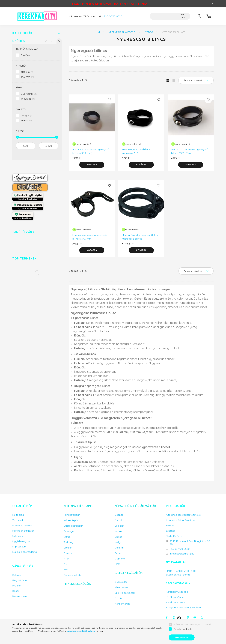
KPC (117, 564)
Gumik (118, 598)
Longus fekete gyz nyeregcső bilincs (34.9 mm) (89, 237)
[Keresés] (183, 16)
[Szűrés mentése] (46, 41)
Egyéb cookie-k (183, 629)
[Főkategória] (99, 32)
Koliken (119, 531)
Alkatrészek (121, 587)
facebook (167, 618)
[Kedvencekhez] (109, 100)
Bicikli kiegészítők (129, 573)
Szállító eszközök (125, 593)
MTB (66, 559)
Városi (67, 537)
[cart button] (209, 16)
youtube (195, 618)
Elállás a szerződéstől (25, 552)
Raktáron (26, 55)
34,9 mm (27, 77)
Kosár (16, 591)
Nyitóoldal (18, 515)
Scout (118, 553)
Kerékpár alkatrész (122, 32)
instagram (174, 618)
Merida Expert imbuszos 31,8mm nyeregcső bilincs (141, 237)
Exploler (119, 526)
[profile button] (199, 16)
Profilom (17, 586)
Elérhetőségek (174, 536)
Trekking (68, 542)
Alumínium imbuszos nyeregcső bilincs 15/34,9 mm (190, 151)
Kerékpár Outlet (175, 597)
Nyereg (148, 32)
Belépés (17, 575)
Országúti (69, 531)
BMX (66, 570)
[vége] (49, 146)
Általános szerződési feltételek (183, 515)
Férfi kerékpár (72, 515)
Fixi (65, 564)
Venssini (119, 548)
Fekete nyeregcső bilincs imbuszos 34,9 (136, 151)
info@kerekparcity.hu (182, 554)
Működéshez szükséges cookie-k (192, 624)
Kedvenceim (20, 596)
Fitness (68, 553)
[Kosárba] (92, 165)
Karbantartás (123, 604)
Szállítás (171, 531)
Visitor (118, 537)
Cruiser (68, 548)
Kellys (118, 542)
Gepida (119, 520)
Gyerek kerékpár (73, 526)
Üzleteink (18, 536)
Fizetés (170, 525)
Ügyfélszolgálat (21, 541)
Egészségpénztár (22, 525)
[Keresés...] (170, 16)
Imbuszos (28, 99)
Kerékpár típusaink (78, 506)
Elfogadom (182, 637)
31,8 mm (27, 72)
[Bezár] (213, 4)
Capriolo (120, 559)
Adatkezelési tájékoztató (180, 520)
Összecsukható (73, 575)
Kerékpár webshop (177, 592)
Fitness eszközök (77, 584)
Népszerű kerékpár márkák (135, 506)
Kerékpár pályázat (23, 531)
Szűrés (19, 41)
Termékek (18, 520)
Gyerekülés (121, 582)
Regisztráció (20, 580)
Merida (26, 120)
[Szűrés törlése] (52, 41)
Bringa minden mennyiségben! (184, 607)
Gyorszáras (29, 94)
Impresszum (19, 547)
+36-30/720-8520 (112, 16)
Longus (27, 115)
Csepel (119, 515)
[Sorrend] (196, 80)
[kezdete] (26, 146)
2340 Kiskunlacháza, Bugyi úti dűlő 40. (190, 543)
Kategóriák (22, 33)
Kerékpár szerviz (176, 602)
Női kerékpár (71, 520)
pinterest (188, 618)
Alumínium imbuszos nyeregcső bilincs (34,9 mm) (91, 151)
